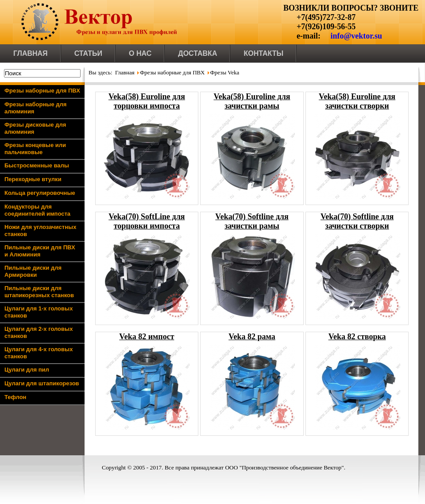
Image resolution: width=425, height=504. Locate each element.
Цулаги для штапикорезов (42, 383)
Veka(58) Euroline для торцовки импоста (147, 101)
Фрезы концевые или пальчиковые (35, 149)
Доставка (197, 53)
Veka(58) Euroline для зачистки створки (357, 101)
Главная (31, 53)
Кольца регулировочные (40, 193)
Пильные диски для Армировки (33, 271)
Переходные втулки (33, 179)
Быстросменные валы (37, 165)
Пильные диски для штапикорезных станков (39, 292)
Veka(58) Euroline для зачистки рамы (252, 101)
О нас (140, 53)
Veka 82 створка (357, 337)
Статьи (88, 53)
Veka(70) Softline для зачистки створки (357, 221)
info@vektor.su (356, 36)
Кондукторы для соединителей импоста (37, 210)
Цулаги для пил (27, 370)
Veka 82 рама (252, 337)
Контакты (263, 53)
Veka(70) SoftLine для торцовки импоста (147, 221)
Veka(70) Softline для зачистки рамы (252, 221)
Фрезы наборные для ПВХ (42, 91)
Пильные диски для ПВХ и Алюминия (40, 251)
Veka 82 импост (147, 337)
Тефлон (15, 397)
